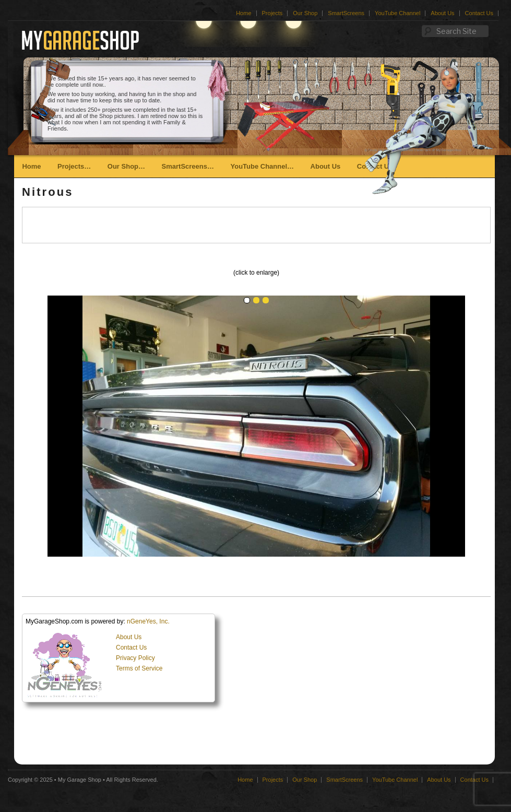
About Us (442, 13)
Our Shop (305, 13)
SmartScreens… (188, 166)
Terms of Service (139, 668)
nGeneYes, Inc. (148, 621)
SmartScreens (346, 13)
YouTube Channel (397, 13)
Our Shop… (126, 166)
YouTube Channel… (262, 166)
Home (243, 13)
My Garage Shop (80, 780)
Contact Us (479, 13)
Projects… (74, 166)
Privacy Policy (135, 658)
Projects (272, 13)
